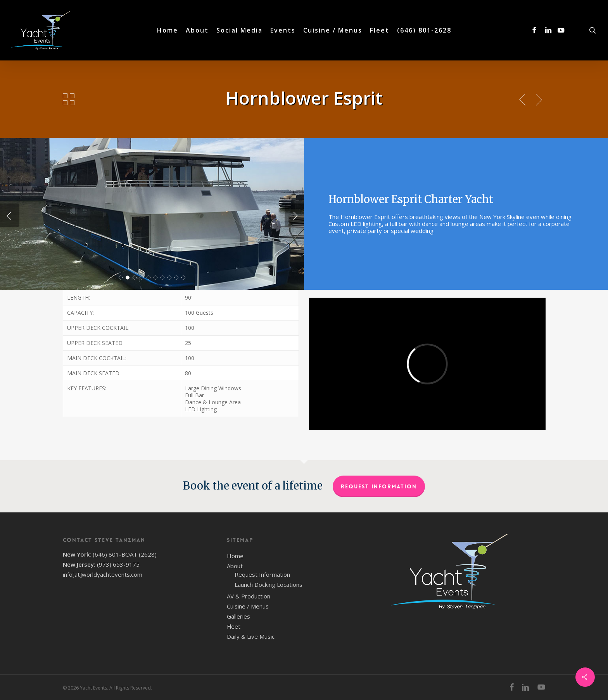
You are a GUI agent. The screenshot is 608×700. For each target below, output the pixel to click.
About (235, 566)
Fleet (234, 626)
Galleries (238, 616)
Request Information (379, 486)
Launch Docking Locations (269, 584)
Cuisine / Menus (248, 606)
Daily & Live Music (251, 636)
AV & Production (249, 596)
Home (235, 556)
